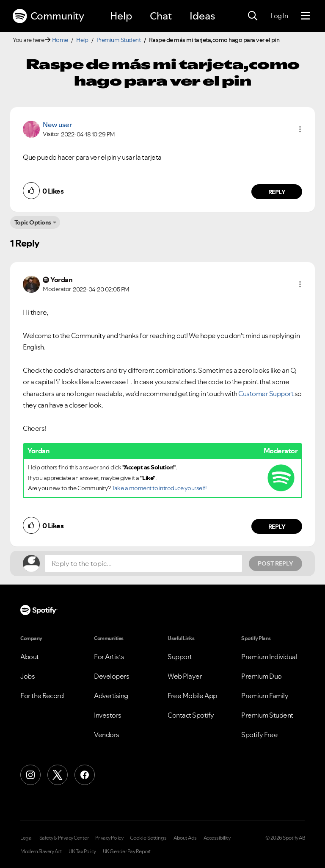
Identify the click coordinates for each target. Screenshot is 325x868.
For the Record (42, 696)
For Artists (109, 657)
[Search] (253, 16)
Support (180, 657)
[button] (300, 129)
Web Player (185, 676)
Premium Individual (269, 657)
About (30, 657)
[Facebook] (85, 775)
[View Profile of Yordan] (61, 280)
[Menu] (305, 16)
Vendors (107, 735)
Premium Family (265, 696)
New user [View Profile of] (57, 125)
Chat (161, 16)
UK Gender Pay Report (127, 851)
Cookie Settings (148, 838)
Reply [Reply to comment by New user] (277, 192)
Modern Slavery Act (41, 851)
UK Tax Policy (82, 851)
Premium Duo (262, 676)
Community (48, 16)
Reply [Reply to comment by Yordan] (277, 527)
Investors (108, 715)
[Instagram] (30, 775)
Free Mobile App (192, 696)
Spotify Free (259, 735)
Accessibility (217, 838)
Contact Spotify (191, 715)
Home (60, 40)
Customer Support (266, 394)
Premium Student (119, 40)
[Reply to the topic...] (143, 563)
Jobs (28, 676)
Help (121, 16)
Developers (112, 676)
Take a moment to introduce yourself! (159, 488)
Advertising (111, 696)
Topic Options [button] (33, 222)
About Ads (185, 838)
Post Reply (275, 563)
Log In (279, 16)
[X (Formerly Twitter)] (58, 775)
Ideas (202, 16)
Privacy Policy (109, 838)
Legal (26, 838)
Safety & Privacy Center (64, 838)
